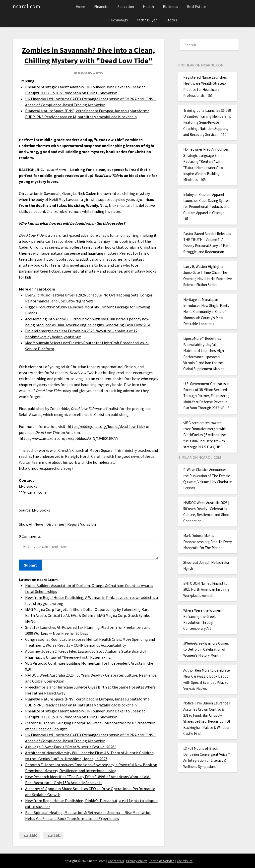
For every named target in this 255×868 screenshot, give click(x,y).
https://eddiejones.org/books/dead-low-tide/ (106, 426)
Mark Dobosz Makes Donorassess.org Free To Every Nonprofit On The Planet (208, 542)
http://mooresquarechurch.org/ (46, 468)
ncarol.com (26, 6)
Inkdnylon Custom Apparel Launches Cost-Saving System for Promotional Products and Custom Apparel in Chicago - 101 (207, 207)
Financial (101, 7)
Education (126, 7)
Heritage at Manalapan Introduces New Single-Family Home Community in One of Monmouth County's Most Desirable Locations (206, 312)
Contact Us (116, 861)
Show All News (31, 524)
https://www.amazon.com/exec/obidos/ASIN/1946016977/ (69, 438)
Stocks (171, 20)
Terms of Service (162, 861)
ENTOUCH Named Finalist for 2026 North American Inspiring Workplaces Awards (206, 589)
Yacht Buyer (147, 20)
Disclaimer (55, 524)
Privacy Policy (137, 861)
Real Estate (197, 7)
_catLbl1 (53, 835)
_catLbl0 (29, 835)
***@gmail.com (32, 492)
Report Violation (82, 524)
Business (171, 7)
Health (149, 7)
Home (81, 7)
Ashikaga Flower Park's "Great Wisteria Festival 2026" (71, 747)
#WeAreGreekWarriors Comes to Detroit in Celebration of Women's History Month (206, 649)
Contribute (185, 861)
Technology (119, 20)
